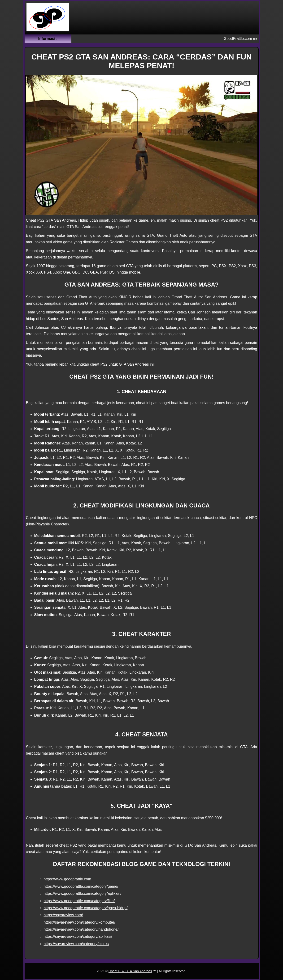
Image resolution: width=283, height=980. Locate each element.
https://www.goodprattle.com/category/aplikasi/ (83, 893)
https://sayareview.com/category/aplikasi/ (78, 936)
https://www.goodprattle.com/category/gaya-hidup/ (86, 908)
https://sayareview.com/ (63, 915)
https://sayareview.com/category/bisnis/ (76, 944)
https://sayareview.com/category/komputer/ (80, 922)
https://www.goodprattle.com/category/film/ (79, 901)
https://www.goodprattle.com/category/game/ (81, 886)
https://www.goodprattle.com (67, 879)
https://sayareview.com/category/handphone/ (81, 929)
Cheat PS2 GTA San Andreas (51, 220)
